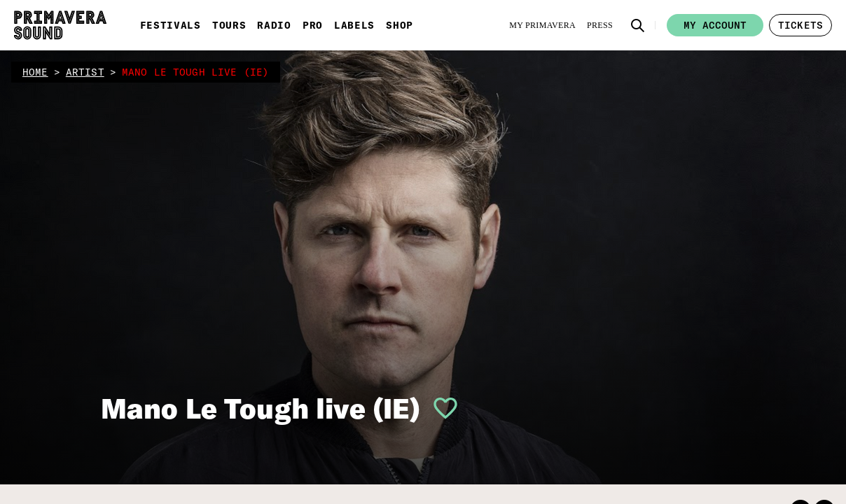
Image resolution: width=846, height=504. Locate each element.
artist (85, 72)
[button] (638, 25)
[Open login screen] (440, 408)
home (35, 72)
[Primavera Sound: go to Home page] (60, 25)
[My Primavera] (542, 25)
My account (715, 25)
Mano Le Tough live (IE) (261, 408)
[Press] (600, 25)
